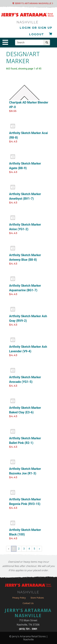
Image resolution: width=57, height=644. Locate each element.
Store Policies (37, 598)
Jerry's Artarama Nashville (33, 3)
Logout (37, 34)
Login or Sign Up (36, 28)
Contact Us (28, 603)
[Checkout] (51, 34)
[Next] (40, 549)
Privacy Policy (19, 598)
